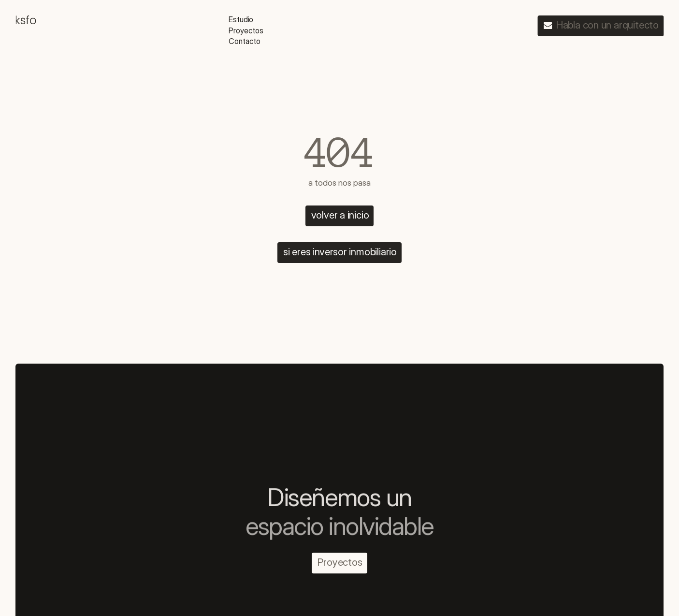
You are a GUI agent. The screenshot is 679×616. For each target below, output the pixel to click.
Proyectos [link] (340, 562)
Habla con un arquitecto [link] (607, 25)
